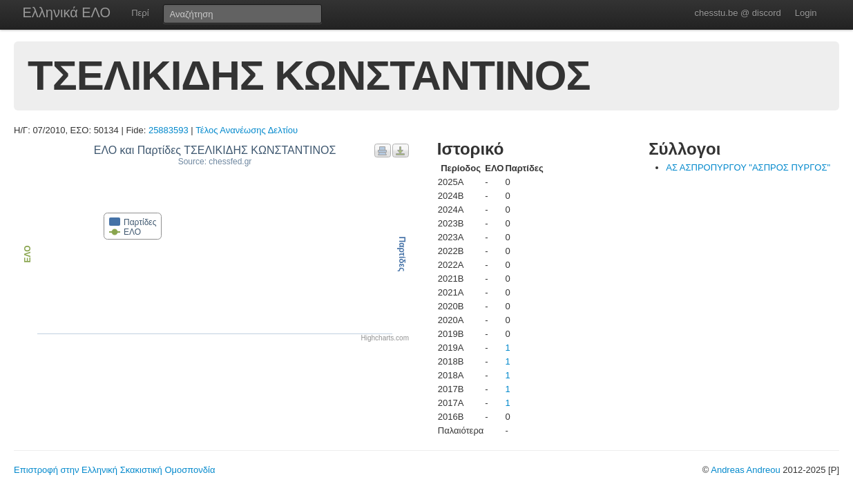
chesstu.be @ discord (737, 13)
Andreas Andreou (745, 470)
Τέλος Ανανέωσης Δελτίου (247, 130)
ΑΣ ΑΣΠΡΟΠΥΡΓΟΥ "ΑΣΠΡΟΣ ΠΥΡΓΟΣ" (748, 167)
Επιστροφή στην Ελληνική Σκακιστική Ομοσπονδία (114, 470)
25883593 (169, 130)
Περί (140, 13)
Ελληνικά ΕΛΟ (67, 12)
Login (806, 13)
